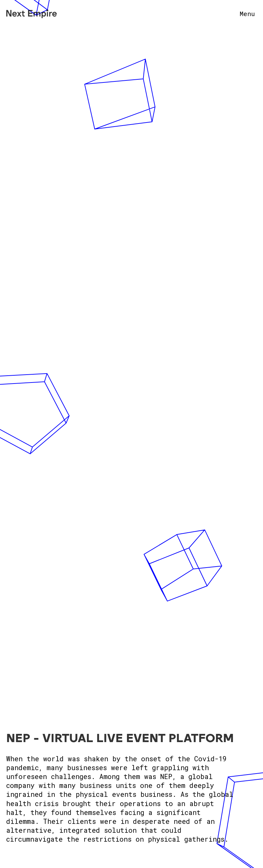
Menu (247, 14)
